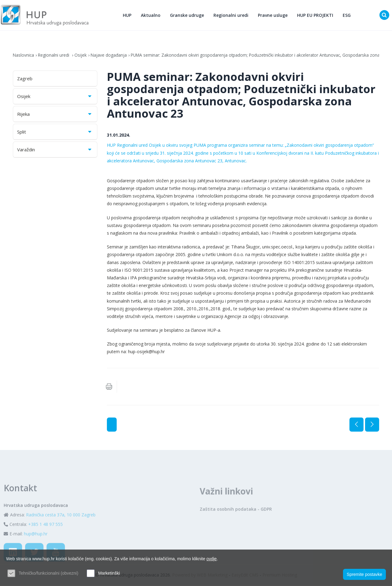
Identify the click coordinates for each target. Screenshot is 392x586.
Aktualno (151, 15)
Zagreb (25, 79)
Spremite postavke (364, 574)
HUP (127, 15)
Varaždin (55, 150)
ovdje (211, 559)
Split (55, 133)
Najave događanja (110, 56)
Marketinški (109, 573)
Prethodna (356, 425)
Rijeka (55, 115)
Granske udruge (187, 15)
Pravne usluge (273, 15)
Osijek (81, 56)
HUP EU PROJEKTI (315, 15)
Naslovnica (24, 56)
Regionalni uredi (231, 15)
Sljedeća (372, 425)
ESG (347, 15)
